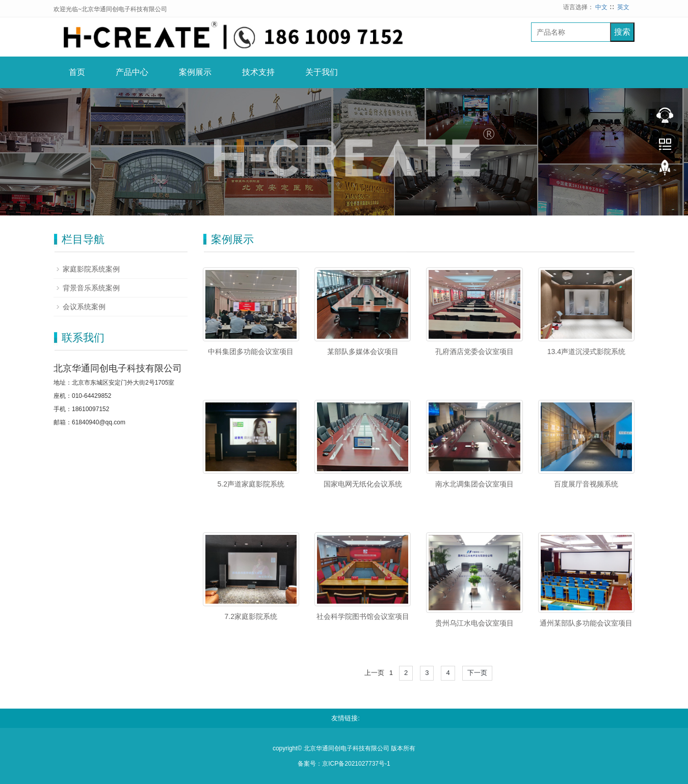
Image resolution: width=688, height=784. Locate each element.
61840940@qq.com (99, 422)
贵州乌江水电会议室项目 (474, 623)
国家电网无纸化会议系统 (363, 484)
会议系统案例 (84, 307)
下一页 (477, 673)
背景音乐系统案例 (91, 288)
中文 (601, 7)
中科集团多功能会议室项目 (251, 352)
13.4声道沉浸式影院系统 (586, 352)
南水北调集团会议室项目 (474, 484)
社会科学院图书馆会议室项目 (363, 616)
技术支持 (258, 72)
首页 (77, 72)
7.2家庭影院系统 (250, 616)
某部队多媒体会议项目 (363, 352)
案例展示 (195, 72)
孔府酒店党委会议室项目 (474, 352)
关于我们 (322, 72)
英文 (623, 7)
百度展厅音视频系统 (586, 484)
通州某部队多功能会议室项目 (586, 623)
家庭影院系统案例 (91, 269)
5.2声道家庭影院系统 (250, 484)
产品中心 (132, 72)
